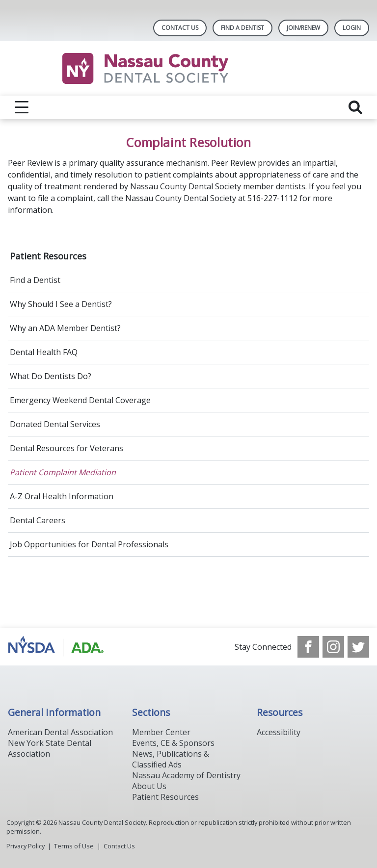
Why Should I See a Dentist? (61, 304)
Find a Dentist (35, 280)
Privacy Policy (26, 846)
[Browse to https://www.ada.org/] (58, 647)
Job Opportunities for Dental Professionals (89, 544)
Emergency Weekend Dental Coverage (80, 400)
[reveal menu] (22, 107)
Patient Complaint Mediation (63, 472)
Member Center (161, 732)
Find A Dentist (242, 28)
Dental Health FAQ (44, 352)
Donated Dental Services (55, 424)
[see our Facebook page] (308, 647)
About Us (149, 786)
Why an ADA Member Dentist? (65, 328)
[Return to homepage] (189, 68)
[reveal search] (355, 107)
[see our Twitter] (358, 647)
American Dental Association (60, 732)
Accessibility (279, 732)
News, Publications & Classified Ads (171, 759)
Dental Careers (38, 520)
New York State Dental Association (50, 748)
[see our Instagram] (333, 647)
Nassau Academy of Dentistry (186, 775)
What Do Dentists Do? (51, 376)
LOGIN (352, 28)
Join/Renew (303, 28)
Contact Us (180, 28)
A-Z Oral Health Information (62, 496)
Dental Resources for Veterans (67, 448)
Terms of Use (74, 846)
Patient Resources (48, 256)
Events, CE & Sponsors (173, 743)
